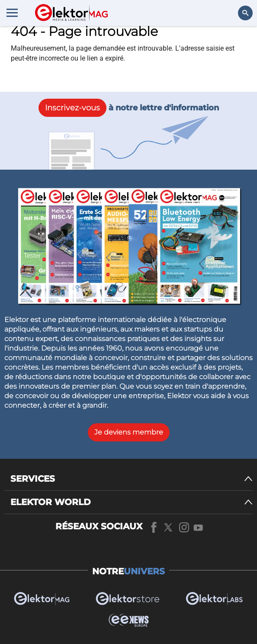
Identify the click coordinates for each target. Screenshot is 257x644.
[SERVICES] (132, 479)
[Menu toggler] (12, 13)
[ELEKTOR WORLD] (132, 502)
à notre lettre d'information (129, 108)
